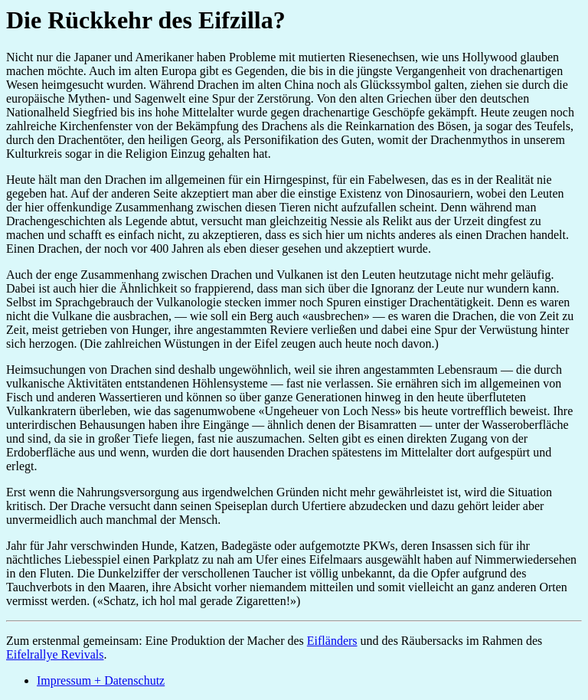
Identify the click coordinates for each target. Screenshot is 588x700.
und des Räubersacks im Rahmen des (450, 641)
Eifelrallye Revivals (55, 654)
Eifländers (332, 641)
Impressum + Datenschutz (101, 680)
